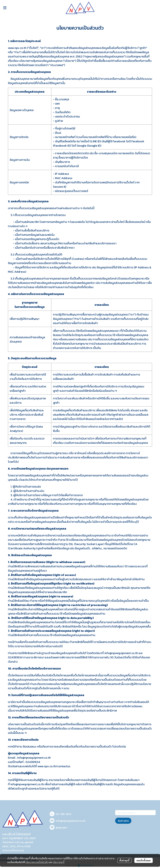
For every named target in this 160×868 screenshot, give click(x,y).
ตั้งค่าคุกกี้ (124, 860)
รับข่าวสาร (123, 821)
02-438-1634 (63, 814)
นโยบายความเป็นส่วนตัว (37, 862)
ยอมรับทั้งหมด (144, 860)
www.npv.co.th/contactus (54, 766)
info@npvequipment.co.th (71, 821)
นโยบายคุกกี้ (59, 862)
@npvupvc (62, 827)
